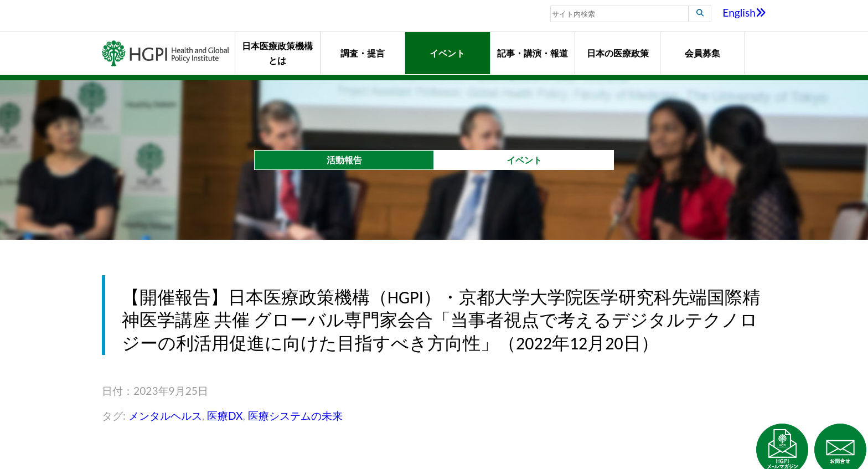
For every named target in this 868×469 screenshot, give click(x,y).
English (744, 12)
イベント (447, 53)
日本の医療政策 (618, 53)
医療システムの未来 (295, 416)
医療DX (225, 416)
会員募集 (702, 53)
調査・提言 (363, 53)
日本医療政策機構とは (277, 53)
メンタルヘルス (165, 416)
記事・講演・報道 (533, 53)
